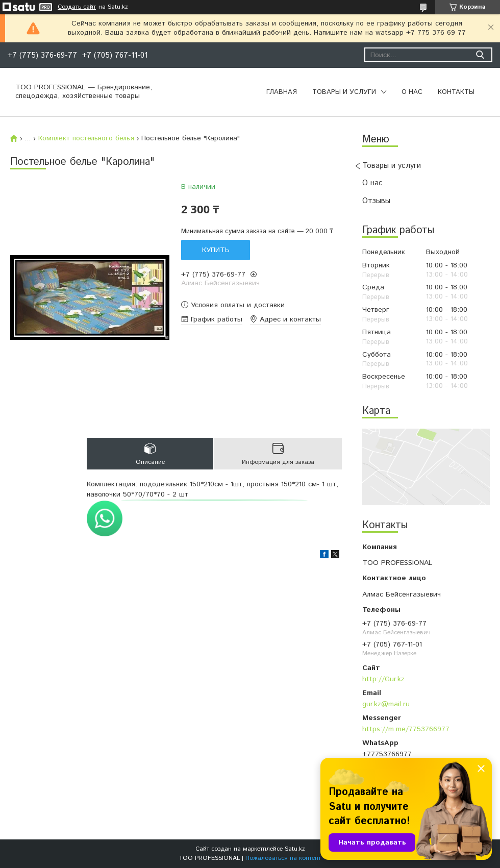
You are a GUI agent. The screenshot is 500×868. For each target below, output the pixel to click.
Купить (216, 250)
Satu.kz (295, 849)
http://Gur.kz (383, 679)
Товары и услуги (344, 92)
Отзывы (376, 201)
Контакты (456, 92)
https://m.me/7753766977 (406, 729)
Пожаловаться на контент (283, 858)
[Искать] (480, 55)
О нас (412, 92)
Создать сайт (77, 7)
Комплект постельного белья (86, 138)
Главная (282, 92)
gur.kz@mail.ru (386, 704)
